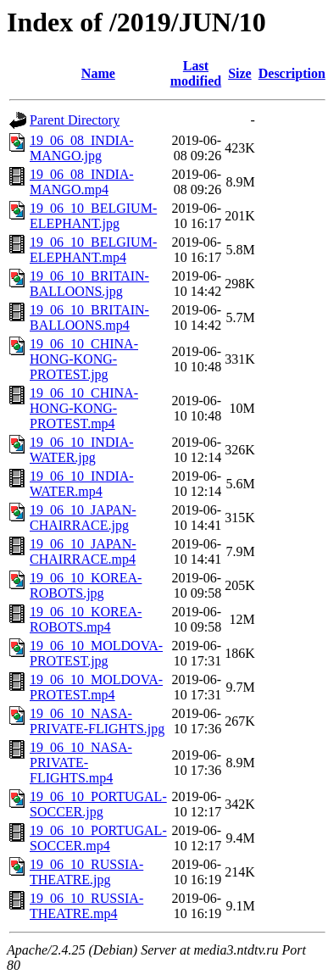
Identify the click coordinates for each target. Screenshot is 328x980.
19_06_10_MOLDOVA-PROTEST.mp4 (96, 687)
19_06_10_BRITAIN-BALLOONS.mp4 (89, 317)
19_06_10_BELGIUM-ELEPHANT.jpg (93, 216)
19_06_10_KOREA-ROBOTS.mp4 (86, 619)
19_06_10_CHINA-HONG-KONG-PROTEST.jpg (84, 359)
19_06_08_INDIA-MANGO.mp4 (82, 182)
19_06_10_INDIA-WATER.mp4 (82, 484)
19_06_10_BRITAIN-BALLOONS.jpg (89, 284)
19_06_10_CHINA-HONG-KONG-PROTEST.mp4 (84, 408)
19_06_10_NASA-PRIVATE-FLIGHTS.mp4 (81, 763)
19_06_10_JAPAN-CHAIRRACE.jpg (83, 518)
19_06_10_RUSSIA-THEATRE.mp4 (86, 906)
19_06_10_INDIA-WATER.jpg (82, 450)
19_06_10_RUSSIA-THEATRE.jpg (86, 872)
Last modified (196, 73)
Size (240, 73)
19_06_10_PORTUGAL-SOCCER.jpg (98, 804)
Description (292, 73)
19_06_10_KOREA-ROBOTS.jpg (86, 585)
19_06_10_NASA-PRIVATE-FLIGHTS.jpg (97, 721)
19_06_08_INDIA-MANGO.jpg (82, 148)
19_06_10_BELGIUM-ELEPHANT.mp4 (93, 250)
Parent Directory (75, 120)
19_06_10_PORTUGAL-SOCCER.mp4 (98, 838)
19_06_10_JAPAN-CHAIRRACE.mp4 (83, 551)
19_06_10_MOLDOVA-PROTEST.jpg (96, 653)
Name (98, 73)
